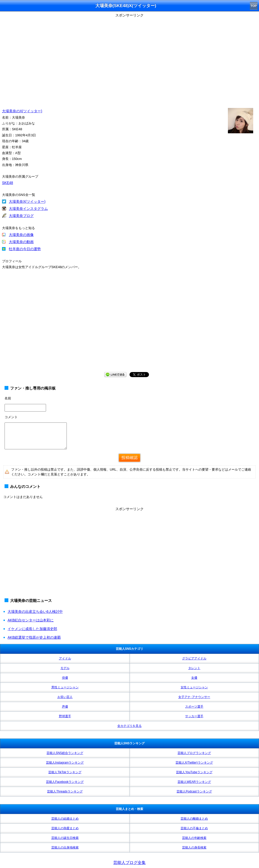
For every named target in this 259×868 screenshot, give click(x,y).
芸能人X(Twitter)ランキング (194, 763)
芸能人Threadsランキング (65, 791)
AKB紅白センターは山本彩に (31, 620)
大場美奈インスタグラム (28, 209)
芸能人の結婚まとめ (65, 819)
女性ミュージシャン (194, 687)
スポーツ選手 (194, 707)
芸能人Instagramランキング (65, 763)
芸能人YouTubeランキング (194, 772)
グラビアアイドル (194, 658)
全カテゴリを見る (129, 726)
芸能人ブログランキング (194, 753)
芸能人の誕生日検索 (65, 838)
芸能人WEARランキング (194, 782)
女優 (194, 678)
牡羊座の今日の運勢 (25, 249)
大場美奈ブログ (21, 216)
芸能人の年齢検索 (194, 838)
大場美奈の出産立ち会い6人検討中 (35, 612)
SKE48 (8, 183)
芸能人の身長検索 (194, 847)
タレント (194, 668)
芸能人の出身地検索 (65, 847)
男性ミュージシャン (65, 687)
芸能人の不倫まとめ (194, 828)
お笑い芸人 (65, 697)
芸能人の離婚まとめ (194, 819)
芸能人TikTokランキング (65, 772)
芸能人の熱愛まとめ (65, 828)
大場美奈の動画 (21, 242)
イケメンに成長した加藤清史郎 (32, 629)
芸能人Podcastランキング (194, 791)
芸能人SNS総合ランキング (65, 753)
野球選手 (65, 716)
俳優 (65, 678)
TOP (254, 6)
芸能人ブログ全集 (129, 863)
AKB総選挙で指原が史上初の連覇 (34, 637)
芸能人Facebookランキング (65, 782)
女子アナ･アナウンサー (194, 697)
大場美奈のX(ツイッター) (22, 111)
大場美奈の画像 (21, 235)
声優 (65, 707)
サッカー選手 (194, 716)
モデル (65, 668)
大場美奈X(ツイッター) (27, 201)
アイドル (65, 658)
